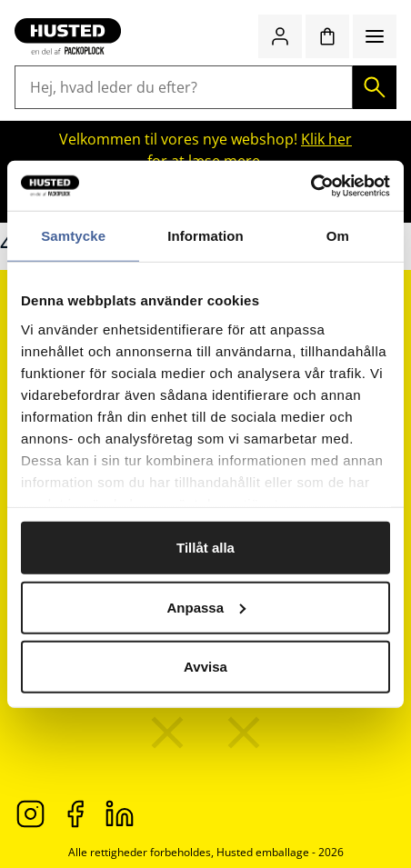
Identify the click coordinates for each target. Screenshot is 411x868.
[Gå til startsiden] (68, 36)
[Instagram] (30, 813)
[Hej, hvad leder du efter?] (184, 87)
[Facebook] (75, 813)
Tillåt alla (205, 548)
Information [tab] (205, 236)
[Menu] (375, 36)
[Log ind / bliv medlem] (280, 36)
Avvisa (205, 667)
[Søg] (375, 87)
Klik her (326, 139)
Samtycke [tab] (73, 236)
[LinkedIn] (120, 813)
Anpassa (206, 607)
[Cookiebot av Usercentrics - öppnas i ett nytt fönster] (311, 185)
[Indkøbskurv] (327, 36)
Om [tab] (338, 236)
